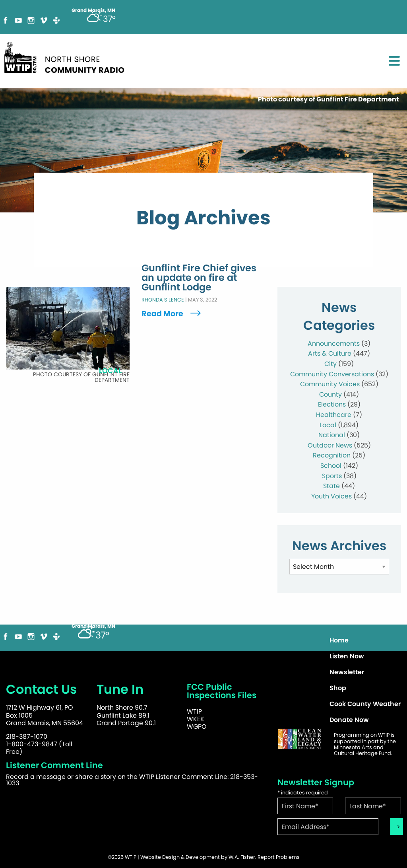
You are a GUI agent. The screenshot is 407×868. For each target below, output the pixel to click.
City (330, 364)
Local (328, 425)
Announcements (334, 344)
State (331, 486)
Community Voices (330, 384)
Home (339, 640)
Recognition (332, 455)
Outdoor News (330, 445)
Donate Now (349, 720)
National (332, 435)
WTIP (194, 711)
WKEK (196, 719)
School (331, 466)
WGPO (197, 727)
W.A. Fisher (242, 857)
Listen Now (347, 656)
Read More (172, 314)
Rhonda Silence (163, 300)
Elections (332, 404)
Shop (338, 688)
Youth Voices (331, 496)
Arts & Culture (330, 353)
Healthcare (334, 415)
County (330, 394)
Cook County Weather (365, 704)
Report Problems (279, 857)
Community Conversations (332, 374)
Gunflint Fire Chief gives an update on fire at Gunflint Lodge (199, 278)
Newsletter (347, 672)
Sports (332, 476)
